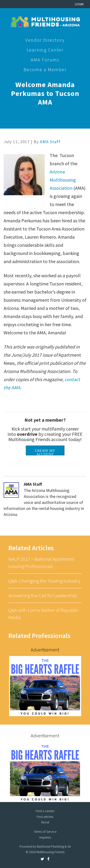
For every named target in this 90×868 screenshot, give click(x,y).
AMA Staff (50, 142)
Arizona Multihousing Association (63, 180)
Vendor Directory (45, 40)
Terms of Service (45, 832)
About (45, 822)
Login (79, 4)
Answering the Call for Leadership (43, 595)
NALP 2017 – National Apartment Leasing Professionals (41, 563)
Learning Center (45, 50)
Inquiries (45, 837)
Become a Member (45, 69)
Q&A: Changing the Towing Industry (44, 581)
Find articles (45, 817)
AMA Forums (45, 60)
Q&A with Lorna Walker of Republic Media (43, 614)
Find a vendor (45, 811)
